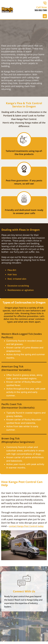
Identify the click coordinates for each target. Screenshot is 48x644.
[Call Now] (45, 3)
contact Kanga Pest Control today (26, 526)
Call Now (42, 7)
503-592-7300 (41, 10)
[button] (45, 16)
